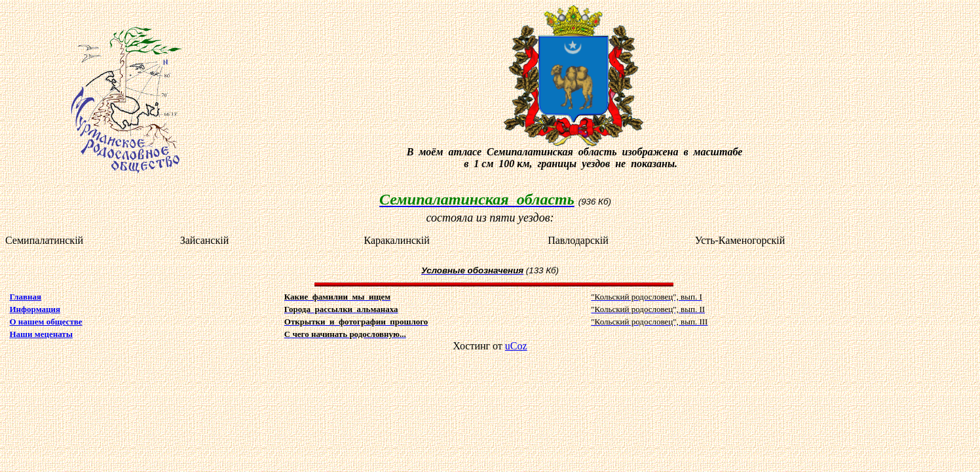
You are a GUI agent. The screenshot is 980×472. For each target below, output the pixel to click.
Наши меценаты (41, 334)
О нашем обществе (46, 322)
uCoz (516, 346)
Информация (35, 309)
